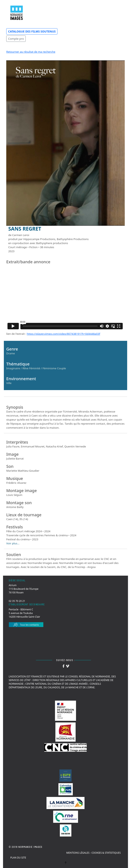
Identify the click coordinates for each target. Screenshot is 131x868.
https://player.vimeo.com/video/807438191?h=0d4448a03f (64, 334)
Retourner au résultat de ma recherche (31, 52)
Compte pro (16, 39)
